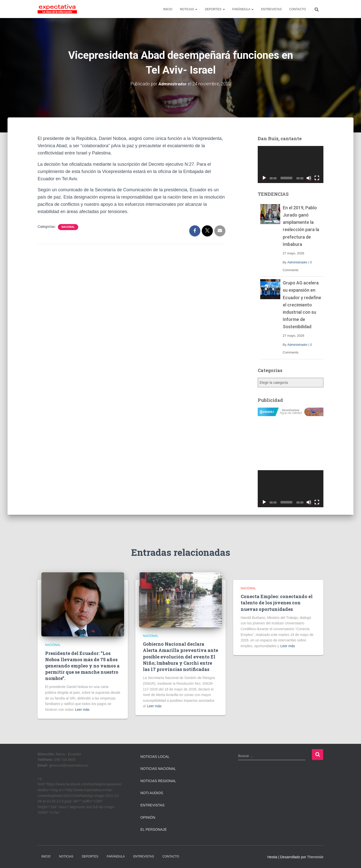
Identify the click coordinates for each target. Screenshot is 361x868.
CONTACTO (298, 9)
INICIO (168, 9)
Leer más (82, 710)
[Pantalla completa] (317, 178)
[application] (291, 164)
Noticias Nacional (158, 769)
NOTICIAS (189, 9)
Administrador (297, 262)
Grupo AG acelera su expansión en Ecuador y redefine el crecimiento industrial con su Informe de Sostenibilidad (302, 305)
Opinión (148, 817)
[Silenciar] (309, 178)
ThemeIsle (315, 857)
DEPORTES (215, 9)
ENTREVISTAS (271, 9)
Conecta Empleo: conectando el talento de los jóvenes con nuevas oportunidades (277, 603)
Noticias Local (155, 756)
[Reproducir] (264, 178)
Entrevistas (152, 805)
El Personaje (154, 829)
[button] (196, 9)
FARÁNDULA (243, 9)
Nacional (68, 227)
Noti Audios (152, 793)
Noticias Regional (158, 781)
